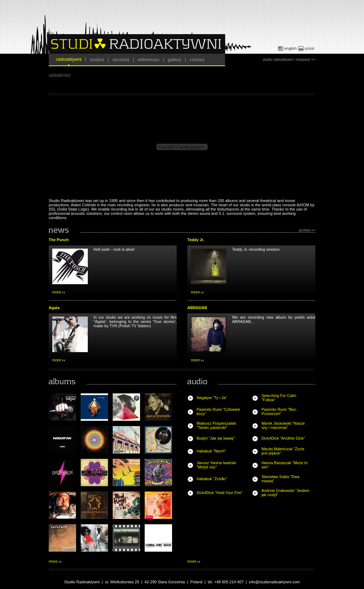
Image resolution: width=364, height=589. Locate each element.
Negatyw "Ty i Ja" (212, 398)
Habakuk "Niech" (211, 451)
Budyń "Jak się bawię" (216, 438)
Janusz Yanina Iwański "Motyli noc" (216, 465)
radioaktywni (69, 59)
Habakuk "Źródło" (212, 479)
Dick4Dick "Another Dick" (283, 438)
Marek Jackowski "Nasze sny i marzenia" (283, 425)
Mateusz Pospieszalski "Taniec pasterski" (216, 425)
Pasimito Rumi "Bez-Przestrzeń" (279, 412)
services (121, 60)
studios (97, 60)
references (148, 60)
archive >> (307, 230)
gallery (175, 60)
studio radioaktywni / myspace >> (289, 60)
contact (197, 60)
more (59, 292)
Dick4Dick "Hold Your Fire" (220, 493)
